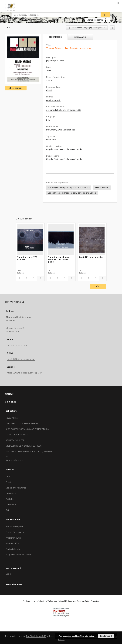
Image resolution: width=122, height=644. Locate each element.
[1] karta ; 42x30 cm (55, 61)
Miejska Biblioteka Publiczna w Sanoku (64, 149)
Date (8, 510)
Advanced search (95, 20)
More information (87, 636)
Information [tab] (81, 37)
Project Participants (15, 532)
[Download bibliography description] (26, 278)
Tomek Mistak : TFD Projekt (27, 258)
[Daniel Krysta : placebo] (92, 240)
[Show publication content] (34, 278)
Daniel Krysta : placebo (91, 257)
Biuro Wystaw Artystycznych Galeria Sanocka (69, 188)
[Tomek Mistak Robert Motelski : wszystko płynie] (61, 240)
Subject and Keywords (16, 488)
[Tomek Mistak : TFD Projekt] (30, 240)
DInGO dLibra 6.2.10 (36, 636)
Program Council (13, 538)
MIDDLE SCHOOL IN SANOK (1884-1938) (24, 446)
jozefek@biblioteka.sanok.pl (21, 359)
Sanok (49, 80)
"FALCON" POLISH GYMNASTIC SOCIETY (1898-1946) (29, 451)
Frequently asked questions (18, 555)
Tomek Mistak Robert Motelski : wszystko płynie (59, 259)
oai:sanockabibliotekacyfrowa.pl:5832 (64, 110)
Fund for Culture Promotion (88, 601)
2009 (48, 71)
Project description (15, 527)
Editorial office (12, 543)
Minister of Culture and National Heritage (56, 601)
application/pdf (53, 100)
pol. (48, 120)
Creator (9, 482)
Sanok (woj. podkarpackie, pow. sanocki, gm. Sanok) (72, 193)
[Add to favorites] (112, 28)
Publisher (10, 499)
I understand (106, 636)
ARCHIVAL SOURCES (15, 440)
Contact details (13, 549)
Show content (16, 88)
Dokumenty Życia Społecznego (61, 130)
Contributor (11, 505)
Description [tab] (55, 37)
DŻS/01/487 (52, 140)
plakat (49, 90)
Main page (10, 402)
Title (8, 477)
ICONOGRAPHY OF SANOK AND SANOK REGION (27, 429)
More (98, 286)
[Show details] (40, 278)
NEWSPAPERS (12, 418)
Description (11, 493)
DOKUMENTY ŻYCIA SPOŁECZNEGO (22, 424)
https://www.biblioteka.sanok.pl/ (23, 373)
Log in (8, 574)
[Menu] (118, 3)
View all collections (14, 460)
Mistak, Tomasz (102, 188)
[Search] (105, 15)
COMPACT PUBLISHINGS (17, 435)
